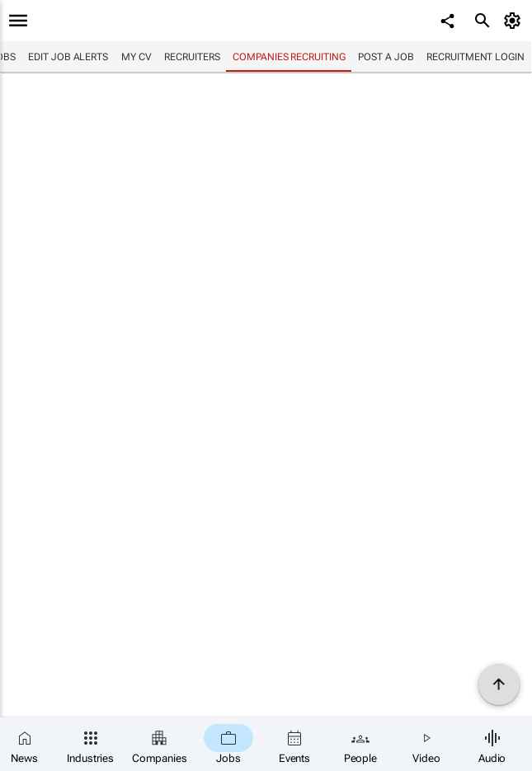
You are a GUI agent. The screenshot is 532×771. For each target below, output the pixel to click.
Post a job (386, 57)
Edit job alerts (68, 57)
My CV (137, 57)
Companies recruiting (289, 57)
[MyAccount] (515, 21)
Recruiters (192, 57)
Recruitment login (475, 57)
